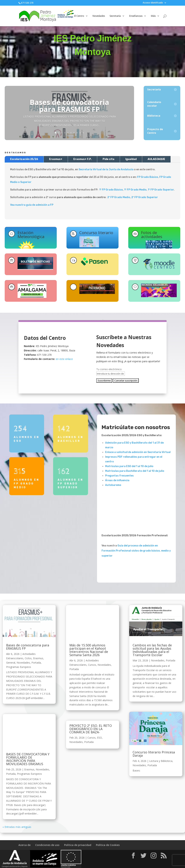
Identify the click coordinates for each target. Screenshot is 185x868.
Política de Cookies (108, 845)
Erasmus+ (56, 159)
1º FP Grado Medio (135, 190)
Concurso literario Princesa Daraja (154, 754)
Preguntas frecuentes (119, 476)
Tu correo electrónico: (109, 369)
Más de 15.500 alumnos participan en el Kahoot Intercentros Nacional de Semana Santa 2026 (89, 650)
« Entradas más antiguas (17, 827)
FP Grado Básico (148, 177)
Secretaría (115, 16)
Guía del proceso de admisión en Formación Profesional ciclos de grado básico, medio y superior (136, 551)
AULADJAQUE (156, 159)
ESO (99, 738)
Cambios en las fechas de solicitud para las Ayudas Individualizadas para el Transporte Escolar (152, 650)
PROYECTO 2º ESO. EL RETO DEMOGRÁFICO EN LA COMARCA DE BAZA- (91, 729)
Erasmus (38, 658)
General (11, 663)
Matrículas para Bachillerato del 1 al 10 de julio (135, 471)
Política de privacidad (78, 845)
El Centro (79, 16)
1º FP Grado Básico (111, 190)
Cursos (92, 665)
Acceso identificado (153, 3)
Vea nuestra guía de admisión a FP (32, 205)
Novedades (99, 16)
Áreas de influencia (117, 480)
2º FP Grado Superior (145, 197)
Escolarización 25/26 (24, 159)
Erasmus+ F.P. (82, 159)
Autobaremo (113, 485)
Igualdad (131, 159)
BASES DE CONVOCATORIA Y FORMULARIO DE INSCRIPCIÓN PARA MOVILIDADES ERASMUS (28, 759)
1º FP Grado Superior (161, 190)
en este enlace (64, 359)
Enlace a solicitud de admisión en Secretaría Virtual (138, 452)
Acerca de (24, 845)
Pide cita (108, 159)
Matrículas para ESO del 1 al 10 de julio (129, 466)
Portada (36, 663)
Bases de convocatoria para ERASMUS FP (69, 106)
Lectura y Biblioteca (161, 761)
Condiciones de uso (47, 845)
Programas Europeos (19, 667)
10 (83, 133)
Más (153, 16)
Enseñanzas (136, 16)
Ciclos (28, 658)
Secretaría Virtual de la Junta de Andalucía (106, 169)
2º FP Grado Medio (119, 197)
